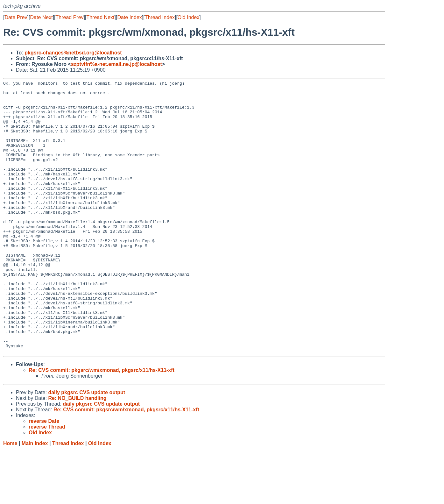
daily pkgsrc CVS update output (87, 447)
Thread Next (100, 17)
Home (10, 498)
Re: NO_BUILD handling (77, 453)
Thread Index (160, 17)
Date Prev (16, 17)
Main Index (35, 498)
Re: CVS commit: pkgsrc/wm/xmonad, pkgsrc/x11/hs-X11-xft (102, 425)
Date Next (41, 17)
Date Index (129, 17)
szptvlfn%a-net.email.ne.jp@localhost (116, 64)
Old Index (188, 17)
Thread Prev (70, 17)
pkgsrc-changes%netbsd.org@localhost (73, 53)
